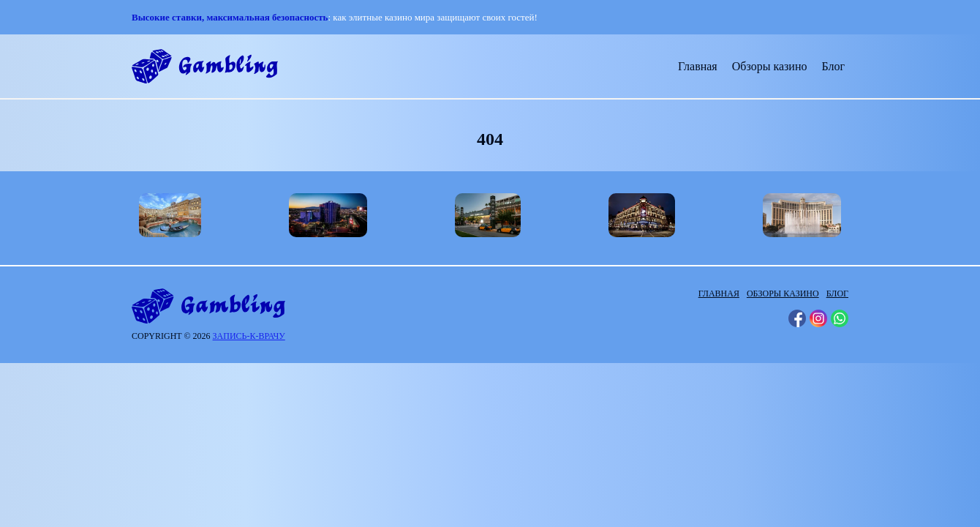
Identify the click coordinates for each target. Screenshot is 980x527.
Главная (698, 66)
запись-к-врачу (249, 336)
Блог (833, 66)
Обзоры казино (770, 66)
